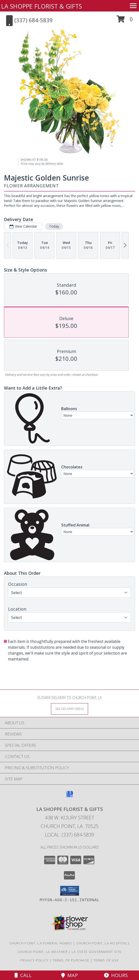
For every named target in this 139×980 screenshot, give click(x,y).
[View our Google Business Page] (69, 796)
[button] (125, 21)
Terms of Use (106, 960)
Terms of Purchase (71, 960)
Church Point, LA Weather (43, 952)
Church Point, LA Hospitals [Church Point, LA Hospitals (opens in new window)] (103, 943)
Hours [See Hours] (116, 975)
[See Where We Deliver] (69, 709)
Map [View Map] (69, 975)
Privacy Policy (34, 960)
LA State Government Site (97, 952)
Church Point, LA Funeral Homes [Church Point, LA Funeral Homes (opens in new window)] (41, 943)
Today (54, 226)
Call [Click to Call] (23, 975)
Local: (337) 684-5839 (69, 835)
